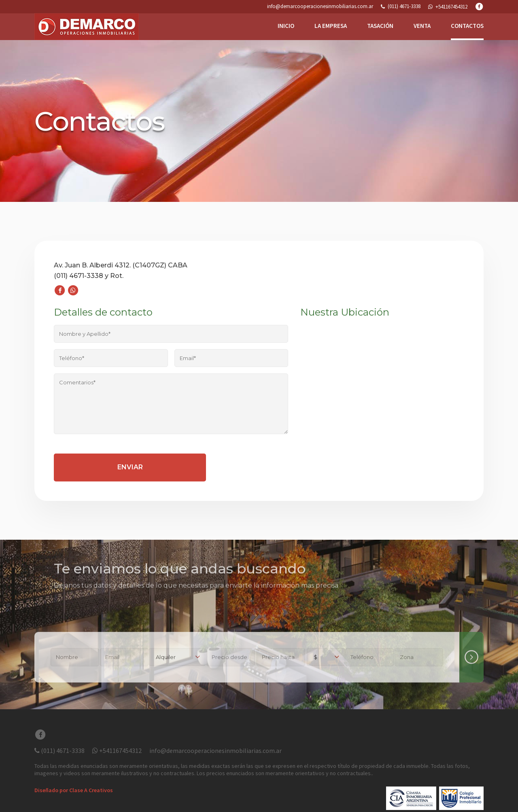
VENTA (422, 26)
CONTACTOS (467, 26)
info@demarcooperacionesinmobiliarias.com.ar (320, 6)
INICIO (286, 26)
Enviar (130, 467)
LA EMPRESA (331, 26)
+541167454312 (117, 751)
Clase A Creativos (91, 790)
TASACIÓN (380, 26)
